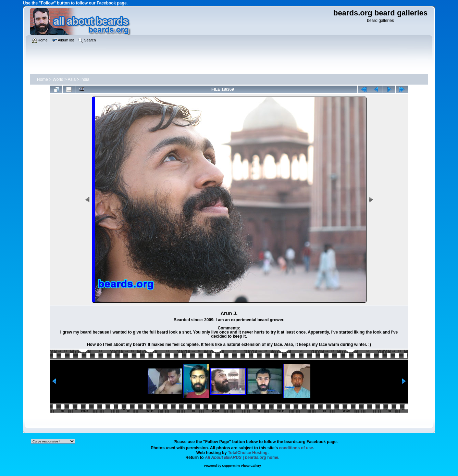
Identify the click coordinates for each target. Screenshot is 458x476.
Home (42, 79)
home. (242, 458)
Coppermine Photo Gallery (242, 466)
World (58, 79)
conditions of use (296, 448)
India (85, 79)
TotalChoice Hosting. (248, 453)
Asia (72, 79)
